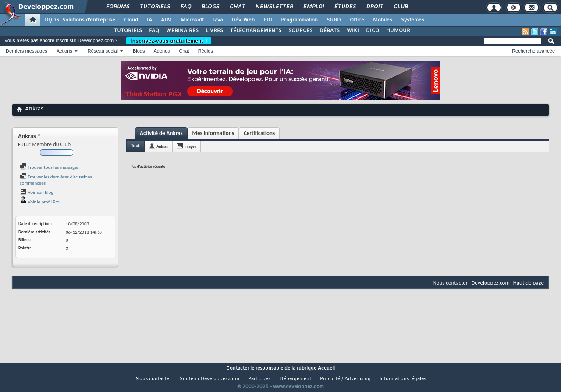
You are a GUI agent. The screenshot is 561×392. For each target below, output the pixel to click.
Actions (64, 51)
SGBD (334, 20)
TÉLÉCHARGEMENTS (256, 31)
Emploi (313, 7)
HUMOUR (398, 31)
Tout (135, 146)
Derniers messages (27, 51)
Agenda (162, 51)
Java (218, 20)
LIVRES (214, 31)
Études (345, 7)
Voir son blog (37, 192)
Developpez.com (490, 283)
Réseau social (103, 51)
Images (190, 146)
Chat (237, 7)
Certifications (259, 133)
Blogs (210, 7)
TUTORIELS (128, 31)
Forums (117, 7)
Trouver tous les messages (49, 167)
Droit (374, 7)
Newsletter (274, 7)
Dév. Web (243, 20)
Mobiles (383, 20)
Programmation (299, 20)
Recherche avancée (533, 51)
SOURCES (300, 31)
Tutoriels (154, 7)
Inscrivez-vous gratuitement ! (169, 41)
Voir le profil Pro (40, 202)
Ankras (162, 146)
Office (357, 20)
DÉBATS (330, 31)
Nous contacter (450, 283)
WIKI (353, 31)
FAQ (185, 7)
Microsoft (192, 20)
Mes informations (213, 133)
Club (400, 7)
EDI (268, 20)
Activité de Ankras (161, 133)
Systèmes (413, 20)
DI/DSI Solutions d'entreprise (80, 20)
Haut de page (529, 283)
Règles (206, 51)
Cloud (131, 20)
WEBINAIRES (182, 31)
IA (149, 20)
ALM (166, 20)
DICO (373, 31)
